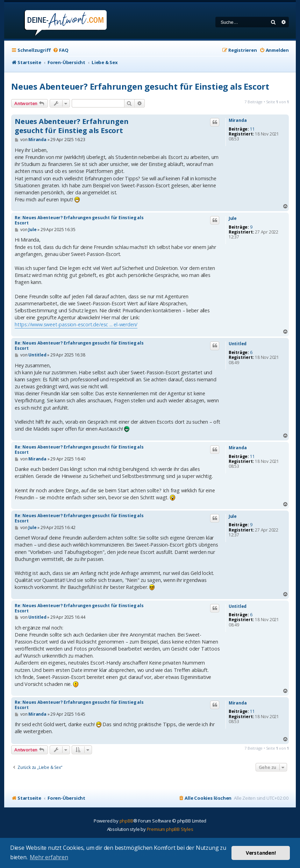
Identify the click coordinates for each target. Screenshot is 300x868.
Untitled (238, 344)
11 (252, 129)
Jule (233, 218)
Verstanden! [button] (261, 853)
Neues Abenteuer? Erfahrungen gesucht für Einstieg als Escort (140, 86)
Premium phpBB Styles (170, 829)
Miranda (238, 120)
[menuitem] (60, 50)
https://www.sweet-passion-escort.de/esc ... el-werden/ (76, 324)
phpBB (126, 821)
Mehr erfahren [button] (49, 857)
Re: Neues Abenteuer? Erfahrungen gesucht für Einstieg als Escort (79, 220)
